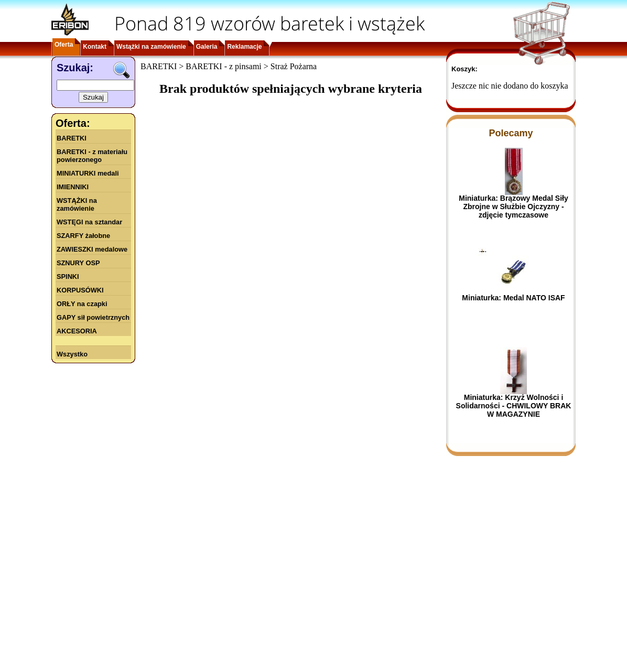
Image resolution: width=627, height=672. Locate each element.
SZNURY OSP (78, 263)
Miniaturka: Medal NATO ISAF (513, 298)
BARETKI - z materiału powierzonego (92, 156)
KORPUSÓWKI (80, 290)
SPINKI (68, 277)
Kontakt (95, 47)
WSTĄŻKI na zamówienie (77, 204)
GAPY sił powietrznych (93, 317)
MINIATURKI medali (88, 173)
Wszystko (72, 354)
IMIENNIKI (73, 187)
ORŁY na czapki (82, 304)
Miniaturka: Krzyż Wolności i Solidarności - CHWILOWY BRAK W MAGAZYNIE (514, 406)
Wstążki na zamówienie (151, 47)
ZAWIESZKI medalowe (92, 249)
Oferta (64, 45)
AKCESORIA (77, 331)
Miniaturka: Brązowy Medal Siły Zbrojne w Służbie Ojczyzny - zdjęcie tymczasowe (514, 207)
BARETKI (72, 138)
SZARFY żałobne (83, 236)
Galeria (207, 47)
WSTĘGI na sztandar (89, 222)
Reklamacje (244, 47)
